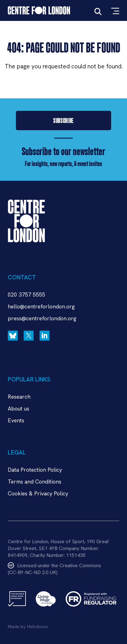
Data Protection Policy (35, 470)
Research (19, 397)
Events (16, 420)
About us (19, 408)
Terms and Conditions (35, 482)
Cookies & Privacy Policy (38, 493)
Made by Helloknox (28, 627)
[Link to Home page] (39, 10)
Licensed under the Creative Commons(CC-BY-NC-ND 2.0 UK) (54, 569)
